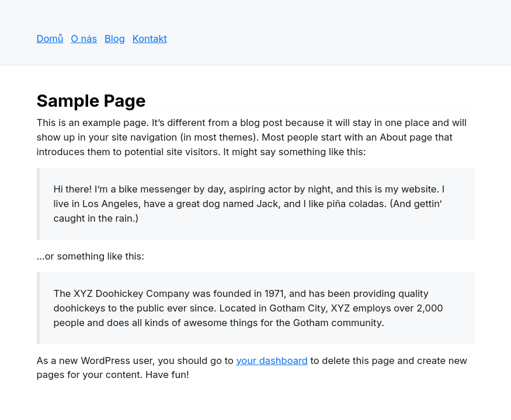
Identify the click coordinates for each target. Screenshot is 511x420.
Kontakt (150, 38)
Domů (50, 38)
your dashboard (272, 360)
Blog (115, 38)
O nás (84, 38)
